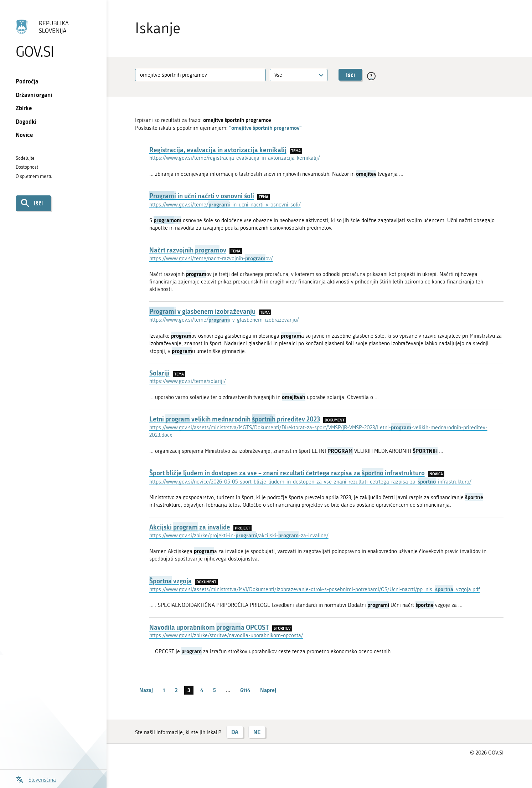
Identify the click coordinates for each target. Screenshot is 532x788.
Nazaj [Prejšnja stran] (146, 690)
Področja (27, 81)
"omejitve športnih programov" (265, 128)
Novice (24, 135)
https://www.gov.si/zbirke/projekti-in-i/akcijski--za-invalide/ (239, 536)
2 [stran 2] (176, 690)
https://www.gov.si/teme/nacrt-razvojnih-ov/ (211, 259)
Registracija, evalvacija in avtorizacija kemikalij (218, 150)
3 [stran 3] (189, 690)
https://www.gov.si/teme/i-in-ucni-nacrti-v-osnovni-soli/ (225, 205)
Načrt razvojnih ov (188, 250)
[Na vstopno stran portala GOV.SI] (53, 39)
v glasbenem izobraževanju (202, 311)
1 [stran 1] (164, 690)
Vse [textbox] (278, 75)
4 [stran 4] (202, 690)
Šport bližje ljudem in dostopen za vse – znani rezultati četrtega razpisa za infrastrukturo (287, 473)
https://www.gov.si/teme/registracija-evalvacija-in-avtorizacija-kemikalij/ (235, 158)
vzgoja (171, 581)
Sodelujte (25, 158)
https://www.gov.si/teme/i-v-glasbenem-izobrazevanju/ (224, 320)
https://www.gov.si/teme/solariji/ (188, 381)
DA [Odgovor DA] (235, 732)
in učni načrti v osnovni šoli (202, 196)
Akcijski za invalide (190, 527)
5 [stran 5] (215, 690)
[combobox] (299, 75)
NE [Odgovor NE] (257, 732)
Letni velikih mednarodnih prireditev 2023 (235, 419)
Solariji (159, 373)
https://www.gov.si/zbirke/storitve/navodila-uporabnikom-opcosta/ (226, 635)
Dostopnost (27, 167)
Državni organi (34, 95)
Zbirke (24, 108)
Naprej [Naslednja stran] (268, 690)
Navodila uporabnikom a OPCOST (209, 627)
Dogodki (26, 121)
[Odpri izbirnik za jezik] (36, 779)
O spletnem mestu (34, 176)
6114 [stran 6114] (245, 690)
